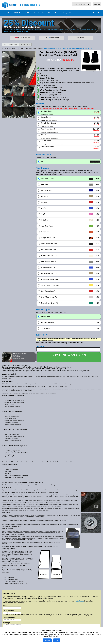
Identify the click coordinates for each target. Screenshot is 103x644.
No (19, 357)
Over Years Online (51, 38)
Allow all (47, 640)
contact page (79, 601)
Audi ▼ (7, 13)
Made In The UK (22, 38)
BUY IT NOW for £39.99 (69, 355)
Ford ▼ (27, 13)
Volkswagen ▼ (66, 13)
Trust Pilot (81, 38)
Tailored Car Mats (25, 45)
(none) (22, 358)
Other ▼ (96, 13)
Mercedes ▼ (52, 13)
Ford (5, 45)
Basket (97, 4)
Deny (57, 640)
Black (25, 354)
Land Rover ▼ (39, 13)
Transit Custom (13, 45)
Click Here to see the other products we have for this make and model (67, 48)
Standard (21, 354)
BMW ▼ (17, 13)
